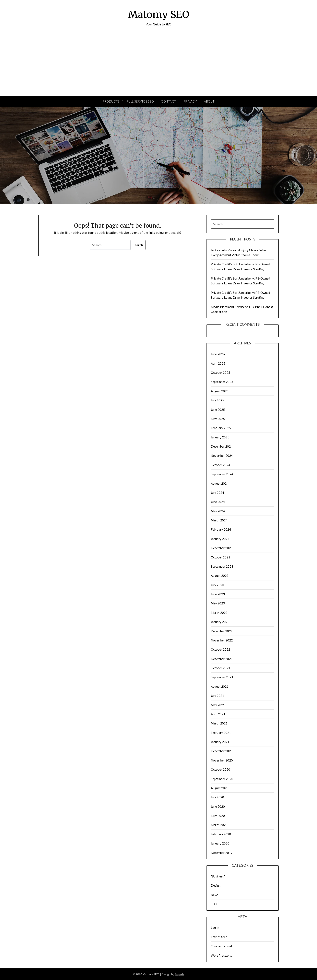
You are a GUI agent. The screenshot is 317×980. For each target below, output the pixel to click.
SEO (214, 904)
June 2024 (218, 502)
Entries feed (219, 937)
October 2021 (220, 668)
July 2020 (217, 797)
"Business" (218, 876)
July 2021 (217, 696)
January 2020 (220, 843)
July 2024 (217, 493)
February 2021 (221, 733)
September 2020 (222, 779)
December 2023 (222, 548)
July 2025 (217, 400)
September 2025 (222, 382)
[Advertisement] (158, 65)
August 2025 (220, 391)
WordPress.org (221, 955)
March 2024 (219, 520)
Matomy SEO (159, 14)
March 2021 (219, 723)
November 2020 (222, 760)
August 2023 (220, 576)
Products (111, 101)
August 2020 (220, 788)
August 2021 (220, 686)
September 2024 (222, 474)
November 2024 (222, 456)
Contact (169, 101)
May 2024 (218, 511)
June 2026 (218, 354)
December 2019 (222, 853)
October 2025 (220, 373)
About (209, 101)
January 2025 (220, 437)
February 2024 (221, 529)
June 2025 (218, 410)
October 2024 (220, 465)
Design (216, 885)
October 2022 (220, 649)
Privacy (190, 101)
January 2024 (220, 539)
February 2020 (221, 834)
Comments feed (221, 946)
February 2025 (221, 428)
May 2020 (218, 816)
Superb (179, 974)
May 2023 (218, 603)
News (215, 895)
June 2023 (218, 594)
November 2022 (222, 640)
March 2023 (219, 613)
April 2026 (218, 363)
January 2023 (220, 622)
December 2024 (222, 446)
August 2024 (220, 483)
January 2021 (220, 742)
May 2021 (218, 705)
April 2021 (218, 714)
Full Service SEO (140, 101)
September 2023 (222, 566)
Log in (215, 928)
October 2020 (220, 769)
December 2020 (222, 751)
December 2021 (222, 659)
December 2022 (222, 631)
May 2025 (218, 419)
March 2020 (219, 825)
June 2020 (218, 806)
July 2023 (217, 585)
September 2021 (222, 677)
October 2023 (220, 557)
